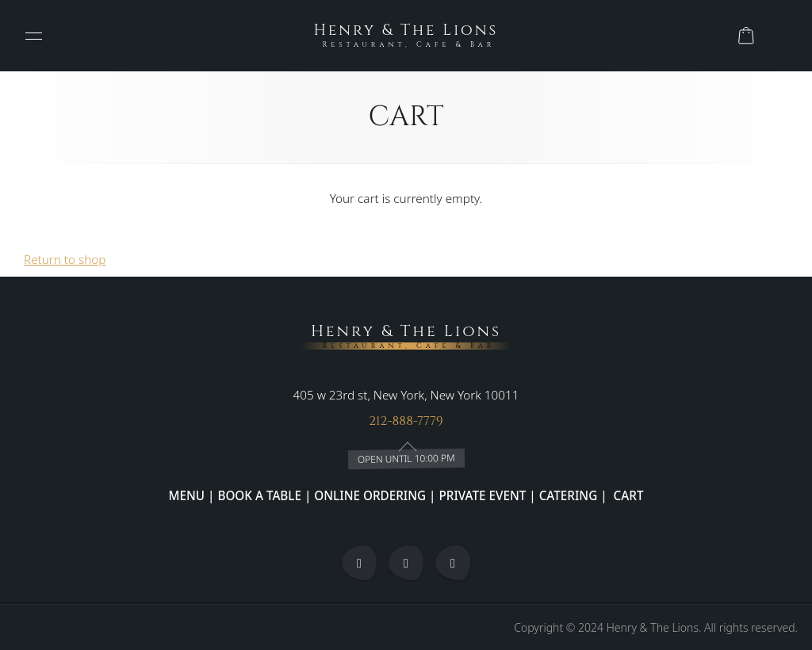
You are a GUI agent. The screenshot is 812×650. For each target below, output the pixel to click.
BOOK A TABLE (261, 495)
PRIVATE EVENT (483, 495)
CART (627, 495)
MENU (187, 495)
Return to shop (65, 259)
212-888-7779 (406, 420)
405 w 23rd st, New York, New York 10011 (406, 394)
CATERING (569, 495)
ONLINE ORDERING (370, 495)
